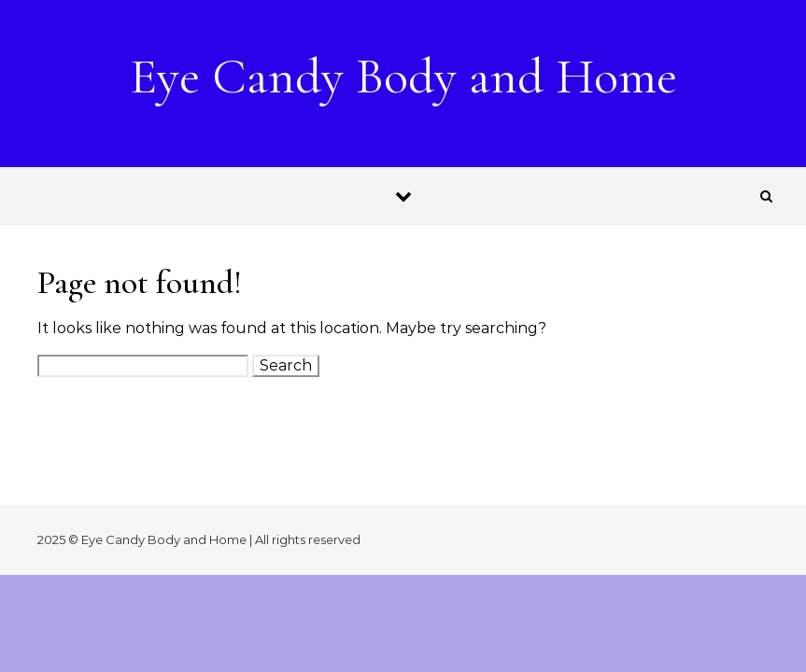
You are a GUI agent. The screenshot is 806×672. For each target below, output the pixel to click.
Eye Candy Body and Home (403, 76)
